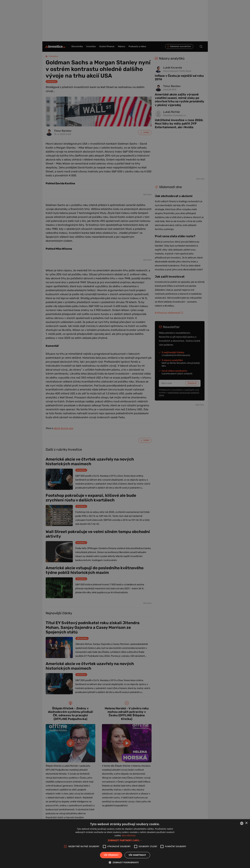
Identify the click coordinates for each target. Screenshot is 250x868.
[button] (125, 840)
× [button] (246, 823)
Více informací (129, 835)
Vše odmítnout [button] (137, 855)
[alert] (125, 434)
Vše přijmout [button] (111, 855)
